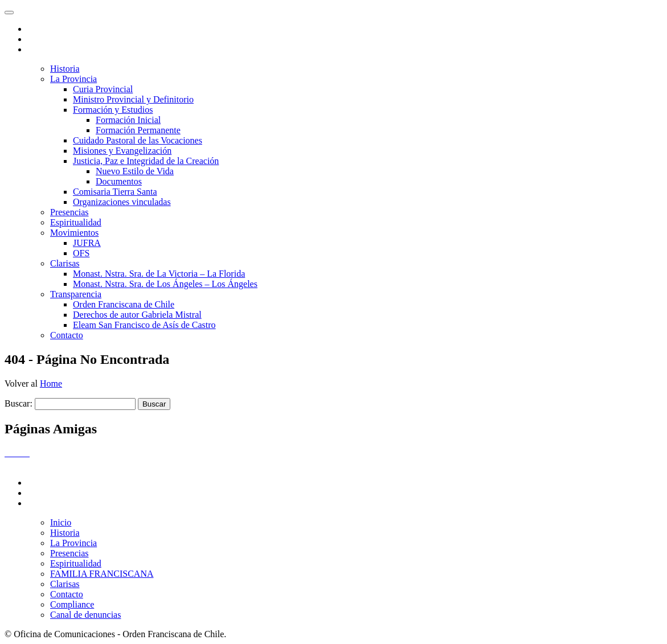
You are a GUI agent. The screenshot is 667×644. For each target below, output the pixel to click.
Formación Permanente (138, 130)
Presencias (69, 212)
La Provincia (73, 79)
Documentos (119, 181)
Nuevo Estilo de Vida (135, 171)
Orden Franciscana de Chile (124, 304)
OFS (81, 253)
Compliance (72, 604)
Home (51, 383)
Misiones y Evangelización (122, 151)
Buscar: (19, 403)
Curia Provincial (103, 89)
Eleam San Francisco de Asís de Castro (144, 325)
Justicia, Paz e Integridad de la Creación (146, 161)
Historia (65, 69)
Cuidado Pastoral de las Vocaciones (138, 140)
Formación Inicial (128, 120)
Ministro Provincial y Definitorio (133, 99)
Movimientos (74, 233)
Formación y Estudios (113, 110)
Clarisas (65, 263)
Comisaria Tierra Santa (115, 192)
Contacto (67, 335)
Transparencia (76, 294)
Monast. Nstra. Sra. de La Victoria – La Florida (159, 274)
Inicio (61, 522)
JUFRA (87, 243)
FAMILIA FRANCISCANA (102, 574)
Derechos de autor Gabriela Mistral (137, 315)
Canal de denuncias (85, 615)
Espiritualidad (76, 222)
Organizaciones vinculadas (122, 202)
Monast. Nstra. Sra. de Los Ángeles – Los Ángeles (165, 284)
